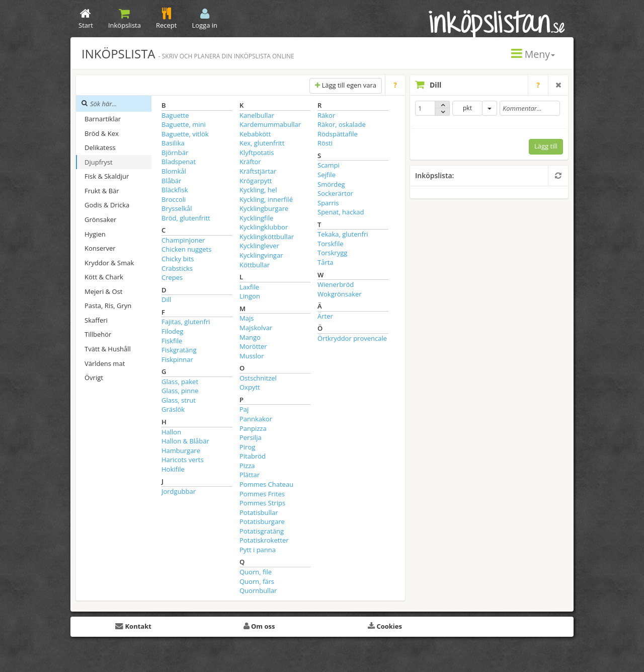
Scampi (329, 165)
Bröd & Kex (102, 133)
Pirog (247, 447)
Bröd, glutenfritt (186, 218)
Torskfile (331, 244)
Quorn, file (256, 572)
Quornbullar (258, 590)
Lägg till (546, 146)
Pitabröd (253, 456)
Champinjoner (183, 240)
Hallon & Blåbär (185, 441)
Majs (247, 318)
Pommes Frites (262, 494)
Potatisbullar (259, 512)
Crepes (172, 277)
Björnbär (175, 153)
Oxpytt (250, 387)
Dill (166, 300)
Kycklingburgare (264, 208)
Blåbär (171, 181)
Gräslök (173, 409)
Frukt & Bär (102, 191)
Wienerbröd (336, 284)
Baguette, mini (184, 124)
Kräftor (250, 162)
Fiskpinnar (177, 359)
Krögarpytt (256, 181)
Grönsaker (100, 219)
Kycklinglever (259, 246)
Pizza (247, 466)
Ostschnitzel (258, 378)
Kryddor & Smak (109, 263)
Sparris (328, 203)
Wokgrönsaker (340, 294)
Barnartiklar (103, 119)
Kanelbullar (257, 115)
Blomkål (174, 171)
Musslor (252, 356)
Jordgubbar (179, 491)
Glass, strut (179, 400)
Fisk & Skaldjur (107, 176)
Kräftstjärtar (258, 171)
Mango (250, 337)
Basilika (173, 143)
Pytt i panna (258, 550)
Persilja (251, 437)
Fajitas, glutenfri (186, 322)
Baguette (175, 115)
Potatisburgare (262, 521)
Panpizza (253, 428)
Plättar (250, 475)
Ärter (325, 316)
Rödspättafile (338, 134)
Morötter (253, 346)
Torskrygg (332, 253)
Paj (244, 409)
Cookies (385, 626)
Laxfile (249, 287)
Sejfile (327, 175)
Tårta (326, 262)
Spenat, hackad (341, 212)
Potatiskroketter (264, 540)
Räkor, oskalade (342, 124)
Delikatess (100, 147)
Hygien (95, 234)
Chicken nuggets (186, 249)
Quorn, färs (257, 581)
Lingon (250, 296)
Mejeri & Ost (103, 291)
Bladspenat (179, 162)
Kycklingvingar (261, 255)
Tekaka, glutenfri (343, 234)
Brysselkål (177, 208)
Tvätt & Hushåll (108, 349)
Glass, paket (180, 382)
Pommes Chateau (266, 484)
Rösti (325, 143)
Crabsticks (177, 268)
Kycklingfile (256, 218)
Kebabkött (255, 134)
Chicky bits (178, 259)
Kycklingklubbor (264, 227)
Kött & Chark (104, 277)
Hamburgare (181, 451)
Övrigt (94, 378)
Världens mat (105, 363)
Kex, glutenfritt (262, 143)
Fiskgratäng (179, 350)
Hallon (171, 432)
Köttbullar (255, 265)
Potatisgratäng (262, 531)
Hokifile (173, 469)
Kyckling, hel (258, 190)
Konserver (100, 248)
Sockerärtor (335, 193)
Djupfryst (99, 162)
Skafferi (96, 320)
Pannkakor (256, 419)
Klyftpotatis (257, 153)
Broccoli (174, 199)
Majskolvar (256, 328)
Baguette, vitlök (185, 134)
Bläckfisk (175, 190)
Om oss (259, 626)
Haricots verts (183, 460)
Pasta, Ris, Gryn (108, 306)
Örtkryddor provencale (352, 338)
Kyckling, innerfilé (266, 199)
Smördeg (331, 184)
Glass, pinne (180, 391)
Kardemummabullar (270, 124)
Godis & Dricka (107, 205)
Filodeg (172, 331)
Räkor (326, 115)
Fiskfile (172, 341)
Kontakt (133, 626)
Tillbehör (98, 334)
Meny (533, 54)
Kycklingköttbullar (267, 237)
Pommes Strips (262, 503)
